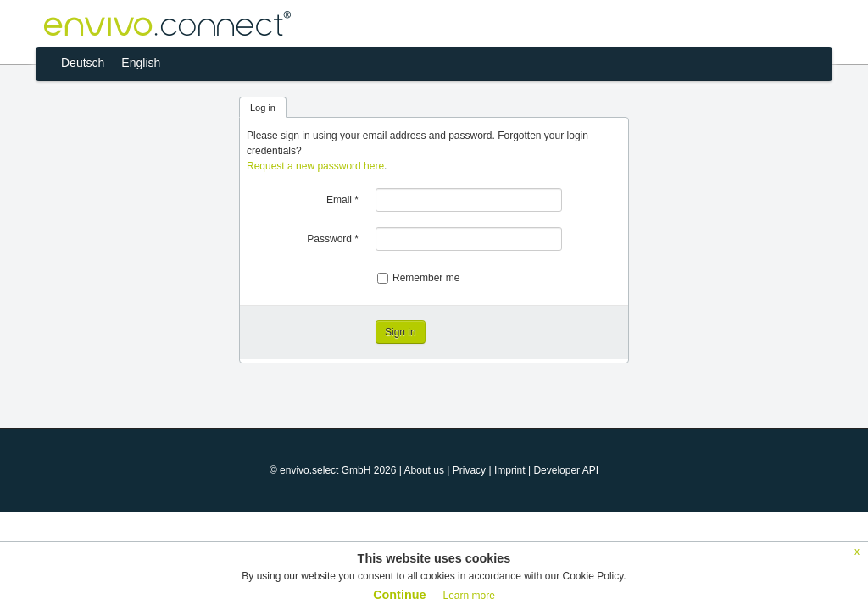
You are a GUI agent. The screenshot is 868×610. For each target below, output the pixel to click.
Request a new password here (315, 166)
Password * (333, 239)
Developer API (566, 470)
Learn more (468, 596)
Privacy (469, 470)
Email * (342, 200)
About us (424, 470)
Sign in (401, 332)
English (141, 63)
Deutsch (83, 63)
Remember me (418, 278)
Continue (399, 595)
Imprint (510, 470)
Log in (263, 108)
